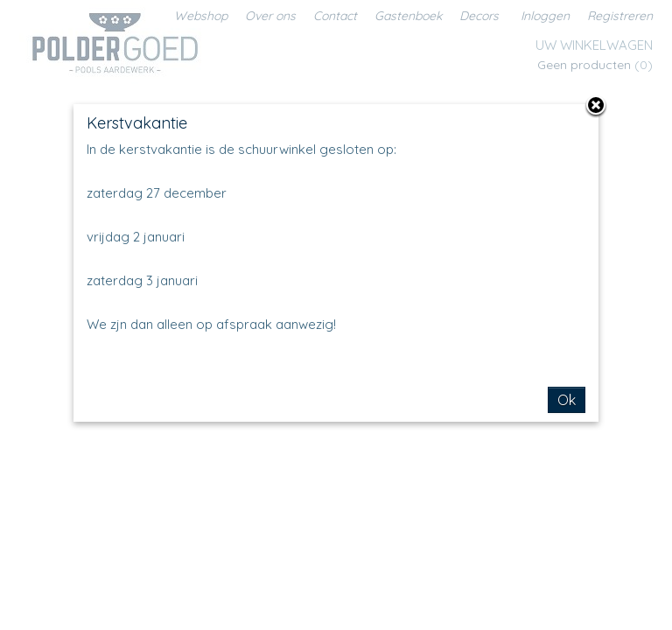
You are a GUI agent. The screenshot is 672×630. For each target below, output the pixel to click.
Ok (567, 400)
